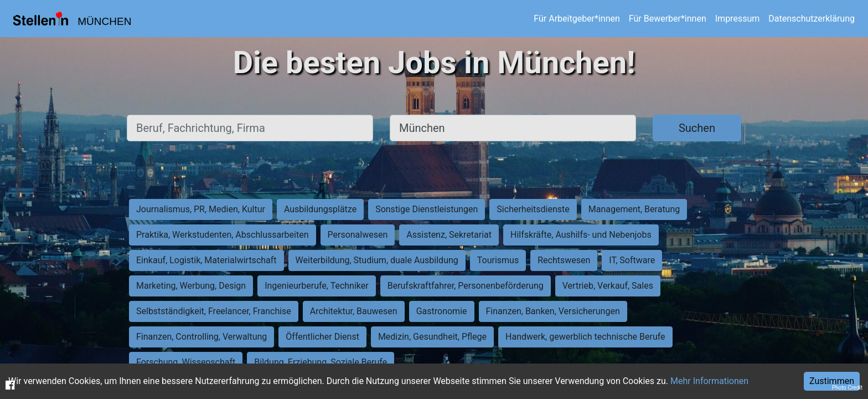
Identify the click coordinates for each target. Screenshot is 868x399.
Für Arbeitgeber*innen (577, 19)
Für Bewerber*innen (668, 19)
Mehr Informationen (709, 381)
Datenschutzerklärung (812, 19)
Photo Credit (847, 388)
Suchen (697, 128)
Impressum (738, 19)
